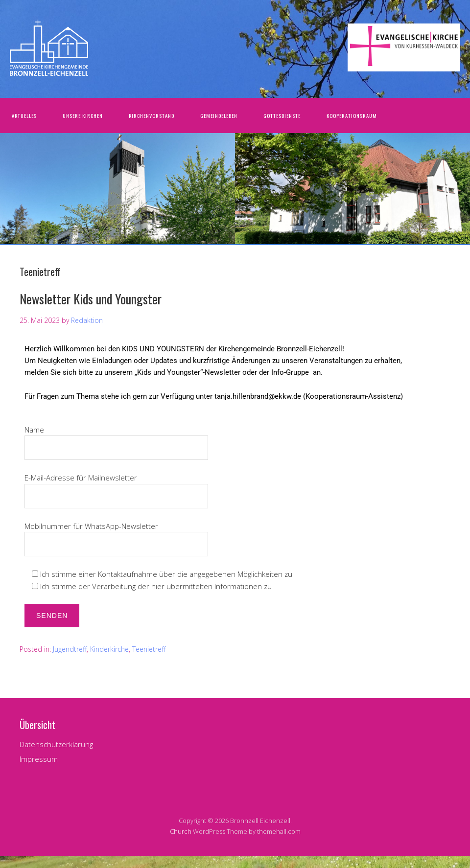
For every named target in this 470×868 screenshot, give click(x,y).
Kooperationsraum (352, 115)
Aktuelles (24, 115)
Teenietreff (149, 649)
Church (181, 831)
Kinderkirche (109, 649)
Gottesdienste (282, 115)
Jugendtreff (70, 649)
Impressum (39, 759)
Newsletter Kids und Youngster (91, 299)
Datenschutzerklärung (56, 744)
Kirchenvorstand (152, 115)
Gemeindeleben (219, 115)
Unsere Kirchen (83, 115)
